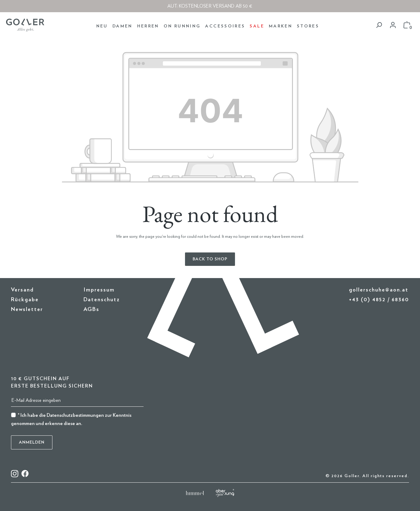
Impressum (99, 290)
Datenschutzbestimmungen (75, 415)
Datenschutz (102, 300)
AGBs (91, 309)
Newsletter (27, 309)
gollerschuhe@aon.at (379, 290)
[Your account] (393, 25)
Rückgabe (25, 300)
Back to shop (210, 259)
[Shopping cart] (407, 25)
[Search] (379, 25)
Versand (22, 290)
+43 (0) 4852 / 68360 (379, 300)
